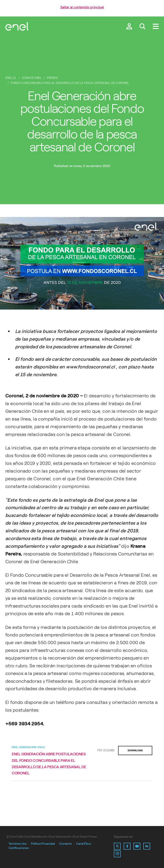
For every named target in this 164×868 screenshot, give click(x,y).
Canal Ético (83, 844)
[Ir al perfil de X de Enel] (117, 846)
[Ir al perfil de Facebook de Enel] (127, 846)
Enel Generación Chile (28, 747)
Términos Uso (18, 844)
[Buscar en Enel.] (142, 27)
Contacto (65, 844)
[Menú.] (156, 27)
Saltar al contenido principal (82, 7)
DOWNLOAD (135, 750)
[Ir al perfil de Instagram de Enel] (117, 854)
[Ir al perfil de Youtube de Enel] (137, 846)
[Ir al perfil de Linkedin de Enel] (147, 846)
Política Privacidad (43, 844)
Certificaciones (19, 848)
